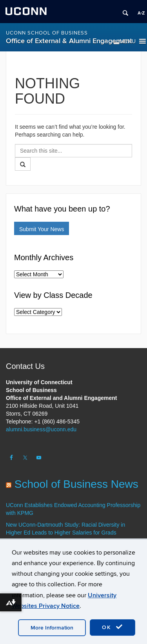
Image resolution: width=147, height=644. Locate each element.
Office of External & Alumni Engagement (69, 41)
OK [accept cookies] (113, 627)
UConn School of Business (47, 33)
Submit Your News (42, 229)
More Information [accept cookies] (52, 628)
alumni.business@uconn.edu (41, 429)
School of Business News (76, 484)
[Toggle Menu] (116, 43)
